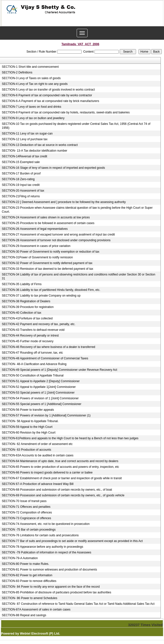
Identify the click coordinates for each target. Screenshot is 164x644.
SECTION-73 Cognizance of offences (26, 518)
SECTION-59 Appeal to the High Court (27, 427)
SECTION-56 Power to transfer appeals (28, 410)
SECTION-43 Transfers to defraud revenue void (33, 330)
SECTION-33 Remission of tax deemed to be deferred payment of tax (47, 269)
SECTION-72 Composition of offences (27, 512)
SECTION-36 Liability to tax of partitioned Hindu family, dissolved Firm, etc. (51, 290)
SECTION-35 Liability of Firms (22, 284)
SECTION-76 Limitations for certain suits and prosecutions (40, 535)
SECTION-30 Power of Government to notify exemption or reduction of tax (50, 252)
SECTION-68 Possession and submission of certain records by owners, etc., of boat (57, 490)
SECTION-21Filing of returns (21, 196)
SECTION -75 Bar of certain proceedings (29, 530)
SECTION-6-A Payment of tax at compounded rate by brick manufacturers (50, 101)
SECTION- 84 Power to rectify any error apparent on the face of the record (51, 587)
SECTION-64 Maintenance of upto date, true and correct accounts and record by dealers (60, 461)
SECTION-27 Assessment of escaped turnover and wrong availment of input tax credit (58, 235)
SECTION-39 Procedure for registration (28, 307)
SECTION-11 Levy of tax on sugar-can (27, 134)
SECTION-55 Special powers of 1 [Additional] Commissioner (41, 404)
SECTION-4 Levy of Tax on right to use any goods (35, 84)
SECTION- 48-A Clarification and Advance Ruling (34, 364)
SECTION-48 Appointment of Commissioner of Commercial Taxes (45, 358)
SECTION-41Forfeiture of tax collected (27, 318)
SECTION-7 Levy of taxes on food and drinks (31, 107)
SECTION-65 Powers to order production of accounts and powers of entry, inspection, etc (60, 467)
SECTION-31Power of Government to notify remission (37, 257)
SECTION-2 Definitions (17, 72)
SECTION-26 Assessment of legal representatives (35, 229)
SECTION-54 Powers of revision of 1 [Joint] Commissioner (40, 398)
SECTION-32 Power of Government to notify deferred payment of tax (47, 263)
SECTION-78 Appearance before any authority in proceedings (42, 547)
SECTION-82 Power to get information (27, 575)
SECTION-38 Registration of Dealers (26, 301)
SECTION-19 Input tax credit (21, 185)
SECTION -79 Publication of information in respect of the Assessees (47, 552)
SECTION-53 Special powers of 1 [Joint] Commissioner (38, 393)
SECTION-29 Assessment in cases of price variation (36, 246)
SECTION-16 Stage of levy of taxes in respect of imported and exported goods (53, 168)
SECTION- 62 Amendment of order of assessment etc (37, 444)
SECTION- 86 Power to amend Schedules (29, 598)
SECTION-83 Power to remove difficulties (29, 581)
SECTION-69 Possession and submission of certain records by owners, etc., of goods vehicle (63, 495)
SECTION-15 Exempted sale (21, 162)
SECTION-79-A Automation (20, 558)
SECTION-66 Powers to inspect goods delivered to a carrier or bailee (47, 473)
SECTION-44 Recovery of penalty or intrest (30, 336)
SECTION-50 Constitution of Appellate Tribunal (33, 375)
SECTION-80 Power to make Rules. (25, 564)
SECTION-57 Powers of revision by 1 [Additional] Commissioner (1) (46, 415)
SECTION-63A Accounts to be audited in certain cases (38, 455)
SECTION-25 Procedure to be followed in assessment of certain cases (48, 223)
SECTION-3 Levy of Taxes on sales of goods (31, 78)
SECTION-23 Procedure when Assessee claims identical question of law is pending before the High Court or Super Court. (77, 210)
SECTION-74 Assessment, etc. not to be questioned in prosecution (46, 524)
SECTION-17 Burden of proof (21, 173)
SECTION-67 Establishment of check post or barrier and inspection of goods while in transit (62, 478)
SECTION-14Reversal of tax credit (24, 156)
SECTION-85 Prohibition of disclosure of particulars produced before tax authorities (56, 592)
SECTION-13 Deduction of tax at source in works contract (40, 145)
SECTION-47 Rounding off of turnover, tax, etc (32, 353)
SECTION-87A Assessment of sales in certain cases (36, 610)
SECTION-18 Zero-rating (18, 179)
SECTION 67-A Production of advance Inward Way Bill (38, 484)
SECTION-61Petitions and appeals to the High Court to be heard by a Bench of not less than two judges (70, 438)
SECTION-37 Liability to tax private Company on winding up (41, 296)
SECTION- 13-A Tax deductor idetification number (35, 151)
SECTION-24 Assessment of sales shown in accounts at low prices (46, 217)
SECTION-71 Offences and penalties (26, 507)
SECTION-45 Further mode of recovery (28, 341)
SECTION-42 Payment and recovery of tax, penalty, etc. (38, 324)
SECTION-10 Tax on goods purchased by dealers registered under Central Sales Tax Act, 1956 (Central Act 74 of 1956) (76, 126)
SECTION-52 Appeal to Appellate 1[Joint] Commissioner (39, 387)
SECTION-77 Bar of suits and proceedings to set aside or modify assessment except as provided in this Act (72, 541)
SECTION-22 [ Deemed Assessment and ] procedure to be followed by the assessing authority (64, 202)
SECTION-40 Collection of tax (21, 313)
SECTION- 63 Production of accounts (26, 450)
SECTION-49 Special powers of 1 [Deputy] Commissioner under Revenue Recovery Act (59, 370)
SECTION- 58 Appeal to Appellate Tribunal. (30, 421)
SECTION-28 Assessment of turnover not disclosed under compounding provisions (56, 240)
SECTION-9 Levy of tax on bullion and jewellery (33, 118)
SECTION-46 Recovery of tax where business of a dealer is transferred (48, 347)
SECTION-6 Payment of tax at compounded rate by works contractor (47, 95)
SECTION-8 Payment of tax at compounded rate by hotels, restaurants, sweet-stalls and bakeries (66, 112)
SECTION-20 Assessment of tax (23, 191)
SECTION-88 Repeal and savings (24, 615)
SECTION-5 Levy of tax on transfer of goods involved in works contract (48, 90)
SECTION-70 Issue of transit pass (24, 501)
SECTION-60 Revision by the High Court (29, 433)
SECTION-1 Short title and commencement (30, 67)
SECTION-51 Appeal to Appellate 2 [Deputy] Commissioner (41, 381)
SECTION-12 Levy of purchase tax (25, 139)
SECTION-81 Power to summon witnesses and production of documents (49, 570)
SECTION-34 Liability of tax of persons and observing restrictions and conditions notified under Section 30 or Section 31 (78, 276)
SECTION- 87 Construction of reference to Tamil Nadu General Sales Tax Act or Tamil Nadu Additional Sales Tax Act (78, 604)
